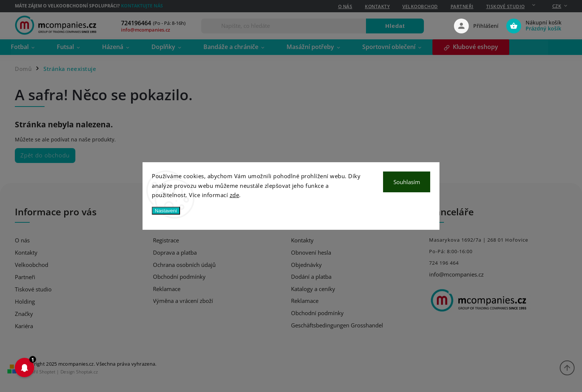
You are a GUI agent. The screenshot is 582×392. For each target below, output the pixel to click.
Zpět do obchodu (45, 155)
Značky (24, 314)
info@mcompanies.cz (456, 274)
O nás (345, 6)
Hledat (395, 26)
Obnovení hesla (311, 252)
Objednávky (306, 265)
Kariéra (24, 326)
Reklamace (167, 289)
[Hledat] (284, 26)
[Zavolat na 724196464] (157, 23)
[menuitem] (32, 47)
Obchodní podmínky (179, 277)
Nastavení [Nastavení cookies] (166, 211)
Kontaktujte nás (142, 6)
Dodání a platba (311, 277)
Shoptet (47, 372)
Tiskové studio (506, 6)
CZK (557, 6)
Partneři (462, 6)
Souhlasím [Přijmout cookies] (407, 182)
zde (235, 195)
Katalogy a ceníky (313, 289)
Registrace (166, 240)
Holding (25, 302)
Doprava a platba (175, 252)
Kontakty (377, 6)
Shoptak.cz (87, 372)
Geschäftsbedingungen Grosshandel (337, 325)
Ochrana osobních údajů (184, 265)
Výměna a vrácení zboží (183, 301)
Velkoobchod (420, 6)
